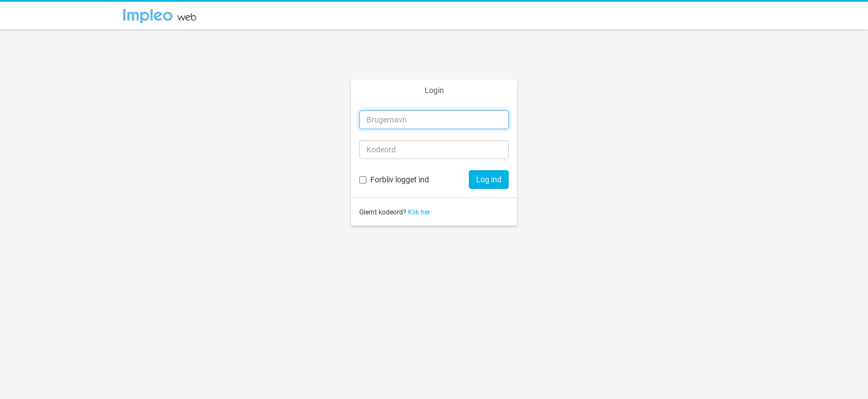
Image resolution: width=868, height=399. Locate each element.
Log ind (489, 180)
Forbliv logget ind (400, 180)
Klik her (419, 212)
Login (434, 90)
